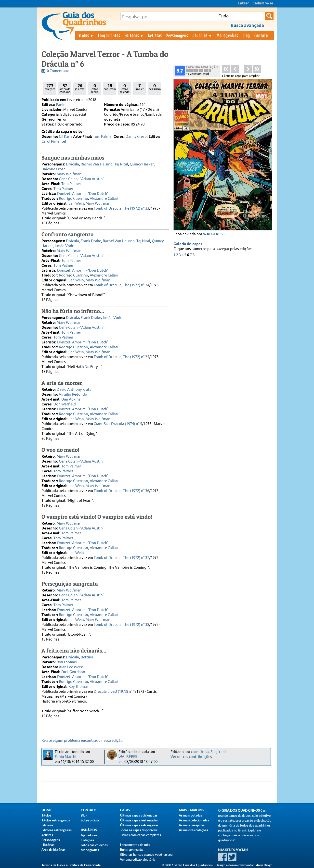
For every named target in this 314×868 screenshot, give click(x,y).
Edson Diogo (263, 865)
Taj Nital (121, 164)
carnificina (200, 752)
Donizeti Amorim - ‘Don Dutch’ (83, 194)
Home (46, 810)
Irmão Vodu (65, 246)
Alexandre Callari (104, 199)
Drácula (72, 164)
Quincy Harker (142, 164)
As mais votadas (190, 815)
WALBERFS (213, 234)
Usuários (202, 35)
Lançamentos (109, 35)
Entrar (243, 3)
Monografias (227, 35)
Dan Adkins (71, 399)
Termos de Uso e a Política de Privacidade (71, 865)
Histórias (48, 845)
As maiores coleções (193, 830)
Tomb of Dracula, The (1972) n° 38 (121, 625)
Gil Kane (66, 137)
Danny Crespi (137, 137)
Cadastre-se (263, 3)
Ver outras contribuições (191, 757)
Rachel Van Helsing (97, 164)
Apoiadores (89, 835)
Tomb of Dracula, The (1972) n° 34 (121, 285)
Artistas (155, 35)
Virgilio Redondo (73, 395)
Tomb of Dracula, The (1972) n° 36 (121, 491)
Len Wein (76, 204)
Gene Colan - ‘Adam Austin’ (81, 179)
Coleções (87, 840)
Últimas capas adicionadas (139, 815)
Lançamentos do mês (135, 845)
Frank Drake (91, 241)
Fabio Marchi (65, 757)
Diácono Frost (53, 169)
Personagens (177, 35)
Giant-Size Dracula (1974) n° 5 (118, 424)
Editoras (134, 35)
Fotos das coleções (94, 845)
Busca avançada (131, 850)
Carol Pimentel (54, 142)
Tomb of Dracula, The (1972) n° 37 (121, 558)
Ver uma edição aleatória (138, 859)
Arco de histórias (53, 850)
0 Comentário (58, 71)
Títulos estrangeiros (56, 820)
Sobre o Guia (90, 820)
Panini (61, 105)
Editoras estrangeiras (57, 830)
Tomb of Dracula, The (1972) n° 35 (121, 357)
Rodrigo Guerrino (73, 199)
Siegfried (218, 752)
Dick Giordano (73, 672)
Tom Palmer (103, 137)
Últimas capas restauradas (139, 820)
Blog (246, 35)
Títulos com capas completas (140, 835)
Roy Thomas (67, 662)
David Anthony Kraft (74, 390)
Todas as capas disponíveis (139, 830)
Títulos (85, 35)
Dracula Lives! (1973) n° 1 (114, 692)
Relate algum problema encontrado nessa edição (82, 741)
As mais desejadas (192, 825)
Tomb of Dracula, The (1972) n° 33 (121, 208)
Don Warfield (65, 404)
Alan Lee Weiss (71, 667)
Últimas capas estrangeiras (139, 825)
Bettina (87, 657)
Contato (261, 35)
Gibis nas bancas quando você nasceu (146, 855)
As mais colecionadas (194, 820)
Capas (125, 810)
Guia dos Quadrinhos (241, 811)
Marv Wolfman (69, 174)
